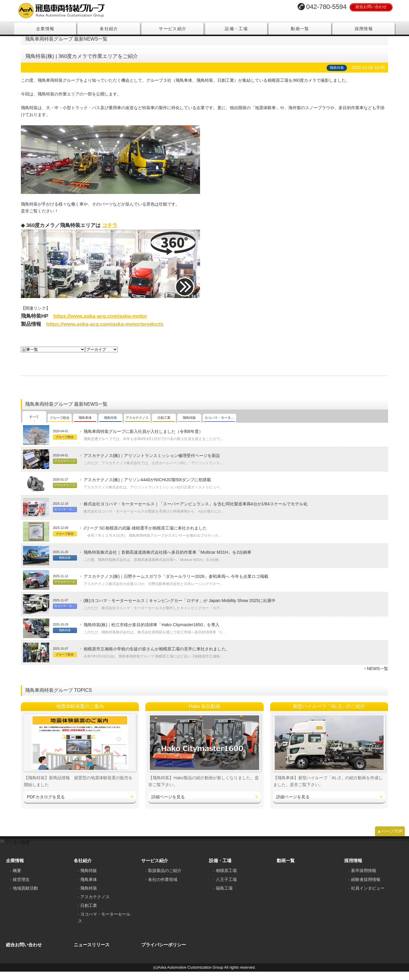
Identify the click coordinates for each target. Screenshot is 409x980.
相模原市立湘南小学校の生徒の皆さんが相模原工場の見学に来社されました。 (157, 658)
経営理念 (21, 888)
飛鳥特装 (89, 896)
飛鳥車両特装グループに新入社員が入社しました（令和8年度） (143, 440)
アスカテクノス (95, 905)
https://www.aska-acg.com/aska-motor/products (105, 333)
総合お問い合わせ (371, 7)
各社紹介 (109, 29)
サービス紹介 (173, 29)
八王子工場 (226, 888)
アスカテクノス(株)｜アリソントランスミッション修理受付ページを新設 (152, 464)
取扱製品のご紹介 (165, 879)
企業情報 (45, 29)
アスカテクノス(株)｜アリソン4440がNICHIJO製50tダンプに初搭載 (147, 488)
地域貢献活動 (25, 896)
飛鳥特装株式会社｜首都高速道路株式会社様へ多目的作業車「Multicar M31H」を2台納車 (168, 561)
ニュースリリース (92, 953)
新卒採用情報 (364, 879)
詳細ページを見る (168, 805)
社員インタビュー (368, 896)
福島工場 (224, 896)
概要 (17, 879)
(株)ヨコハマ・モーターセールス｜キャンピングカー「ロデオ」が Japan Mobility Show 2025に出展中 (180, 609)
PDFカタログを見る (46, 805)
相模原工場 (226, 879)
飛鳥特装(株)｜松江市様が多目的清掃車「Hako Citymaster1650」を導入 (152, 633)
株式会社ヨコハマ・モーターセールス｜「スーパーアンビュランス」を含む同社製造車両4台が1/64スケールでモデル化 (196, 513)
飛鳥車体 (89, 888)
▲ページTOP (390, 839)
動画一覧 (300, 29)
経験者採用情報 (366, 888)
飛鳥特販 (89, 879)
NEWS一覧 (378, 677)
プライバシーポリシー (164, 953)
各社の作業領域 (163, 888)
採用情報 (364, 29)
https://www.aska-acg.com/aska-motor (100, 324)
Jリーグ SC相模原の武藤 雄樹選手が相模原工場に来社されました (145, 537)
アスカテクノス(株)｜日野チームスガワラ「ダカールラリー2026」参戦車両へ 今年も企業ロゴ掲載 (176, 585)
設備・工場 (236, 29)
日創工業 (89, 914)
